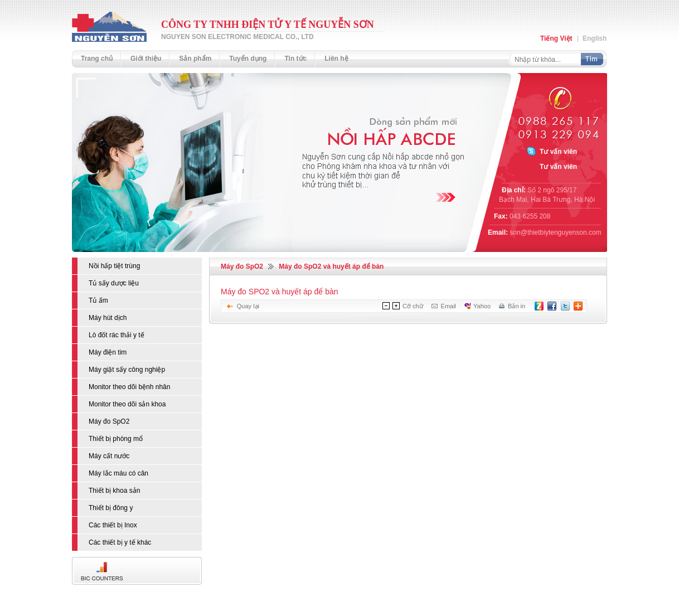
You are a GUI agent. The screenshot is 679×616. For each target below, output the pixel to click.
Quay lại (248, 306)
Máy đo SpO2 (242, 266)
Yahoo (482, 306)
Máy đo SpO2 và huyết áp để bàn (331, 266)
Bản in (516, 306)
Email (449, 306)
